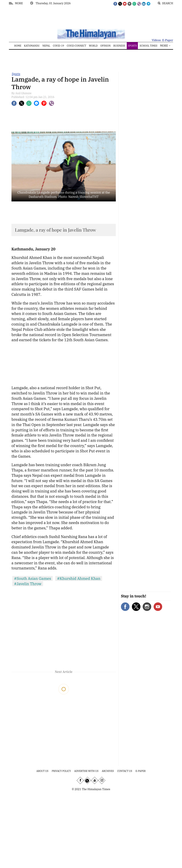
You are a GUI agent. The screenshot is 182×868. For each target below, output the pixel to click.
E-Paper (168, 40)
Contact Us (125, 771)
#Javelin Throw (28, 584)
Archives (108, 771)
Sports (16, 74)
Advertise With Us (86, 771)
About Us (42, 771)
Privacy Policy (61, 771)
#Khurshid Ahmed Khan (79, 578)
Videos (156, 40)
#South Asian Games (32, 578)
